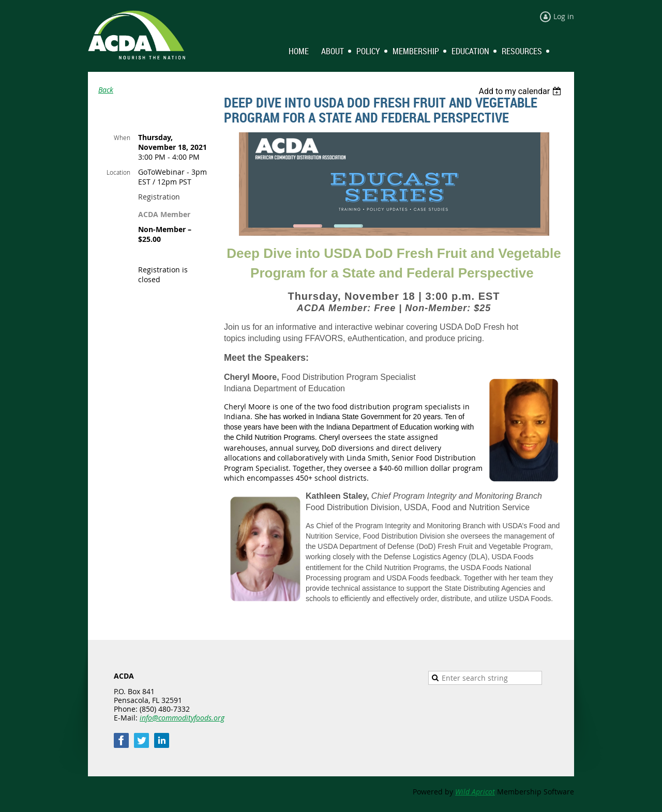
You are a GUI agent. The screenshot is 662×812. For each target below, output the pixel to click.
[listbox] (521, 91)
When (122, 137)
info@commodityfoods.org (182, 718)
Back (106, 90)
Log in (564, 16)
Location (118, 172)
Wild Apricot (475, 792)
